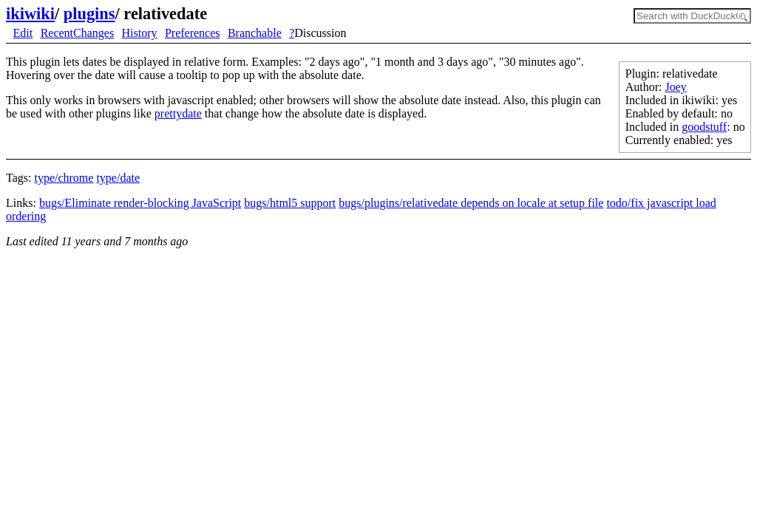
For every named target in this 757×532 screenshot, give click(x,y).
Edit (23, 33)
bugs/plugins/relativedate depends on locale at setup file (471, 203)
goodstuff (704, 127)
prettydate (178, 113)
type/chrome (64, 178)
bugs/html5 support (290, 203)
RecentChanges (78, 33)
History (140, 33)
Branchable (255, 33)
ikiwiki (30, 14)
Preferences (193, 33)
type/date (118, 178)
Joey (676, 87)
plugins (89, 14)
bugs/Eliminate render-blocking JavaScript (140, 203)
